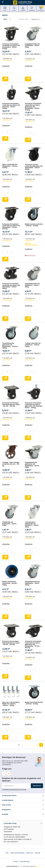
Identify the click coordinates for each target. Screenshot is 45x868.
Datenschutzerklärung (17, 853)
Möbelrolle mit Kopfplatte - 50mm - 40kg (10, 524)
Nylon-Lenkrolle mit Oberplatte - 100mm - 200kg (10, 166)
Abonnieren (37, 786)
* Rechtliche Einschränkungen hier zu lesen (14, 789)
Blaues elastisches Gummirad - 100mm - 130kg (10, 583)
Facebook (4, 773)
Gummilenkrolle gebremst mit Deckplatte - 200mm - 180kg (10, 346)
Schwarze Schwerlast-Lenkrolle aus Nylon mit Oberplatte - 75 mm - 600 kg (11, 226)
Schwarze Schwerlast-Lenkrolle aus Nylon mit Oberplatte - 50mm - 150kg (11, 286)
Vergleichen (6, 66)
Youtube (9, 773)
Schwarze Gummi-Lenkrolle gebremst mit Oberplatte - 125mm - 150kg (34, 167)
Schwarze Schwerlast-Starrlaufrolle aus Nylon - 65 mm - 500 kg (11, 643)
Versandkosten (7, 60)
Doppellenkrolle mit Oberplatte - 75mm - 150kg (32, 583)
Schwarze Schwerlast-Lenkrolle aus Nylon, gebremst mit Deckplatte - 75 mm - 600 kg (33, 644)
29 (37, 745)
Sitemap (37, 853)
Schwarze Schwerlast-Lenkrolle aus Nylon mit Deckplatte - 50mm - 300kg (11, 46)
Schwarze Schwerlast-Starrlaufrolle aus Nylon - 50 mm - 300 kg (11, 404)
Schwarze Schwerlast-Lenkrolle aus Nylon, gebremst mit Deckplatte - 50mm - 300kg (33, 107)
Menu (5, 9)
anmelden (23, 9)
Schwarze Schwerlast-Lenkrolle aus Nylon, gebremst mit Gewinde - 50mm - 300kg (34, 405)
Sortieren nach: (24, 19)
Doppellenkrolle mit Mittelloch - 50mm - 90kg (32, 285)
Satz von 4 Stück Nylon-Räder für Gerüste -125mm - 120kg (11, 704)
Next (41, 745)
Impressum (30, 853)
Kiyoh (37, 866)
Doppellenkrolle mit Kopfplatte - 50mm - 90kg (32, 45)
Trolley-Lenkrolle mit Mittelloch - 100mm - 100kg (33, 345)
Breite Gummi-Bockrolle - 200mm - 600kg (34, 703)
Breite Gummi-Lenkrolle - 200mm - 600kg (34, 225)
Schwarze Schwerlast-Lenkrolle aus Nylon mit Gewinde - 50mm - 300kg (11, 106)
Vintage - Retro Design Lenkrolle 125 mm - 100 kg (11, 464)
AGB (7, 853)
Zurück (3, 2)
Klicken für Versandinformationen (31, 244)
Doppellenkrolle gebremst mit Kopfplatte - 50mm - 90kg (32, 465)
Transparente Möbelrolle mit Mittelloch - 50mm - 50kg (32, 524)
